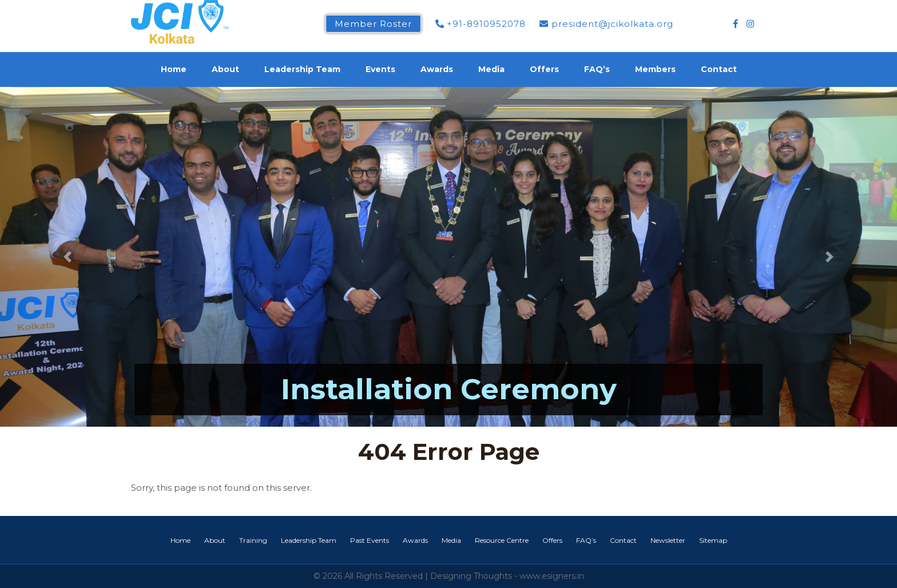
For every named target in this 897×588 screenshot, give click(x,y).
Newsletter (668, 540)
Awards (437, 69)
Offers (544, 69)
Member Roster (373, 24)
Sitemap (713, 540)
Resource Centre (502, 540)
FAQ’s (597, 69)
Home (174, 69)
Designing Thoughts (471, 576)
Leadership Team (302, 69)
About (225, 69)
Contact (719, 69)
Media (491, 69)
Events (380, 69)
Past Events (370, 540)
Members (655, 69)
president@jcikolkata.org (606, 24)
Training (253, 540)
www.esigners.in (552, 576)
